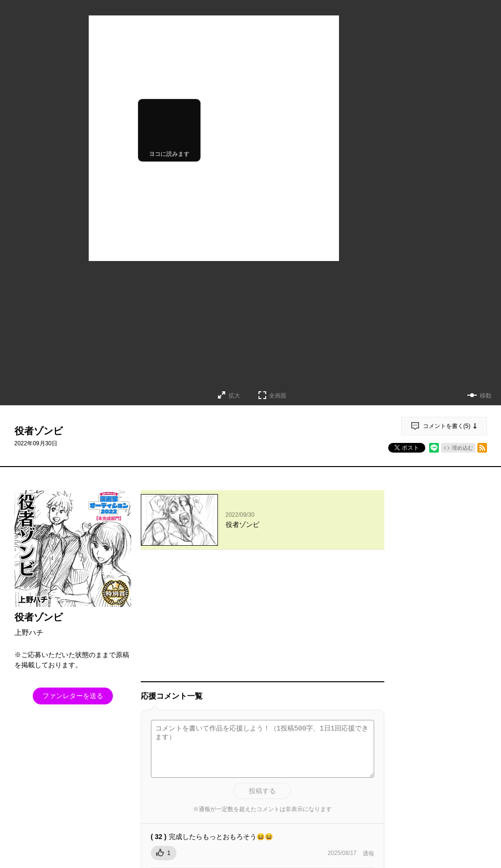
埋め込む (462, 448)
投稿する (262, 678)
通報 (368, 741)
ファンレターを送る (73, 696)
